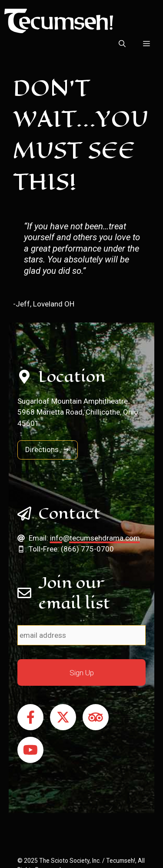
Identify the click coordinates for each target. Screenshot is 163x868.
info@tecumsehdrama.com (95, 538)
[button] (122, 44)
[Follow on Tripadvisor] (96, 717)
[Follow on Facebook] (30, 717)
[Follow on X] (63, 717)
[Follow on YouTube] (30, 750)
